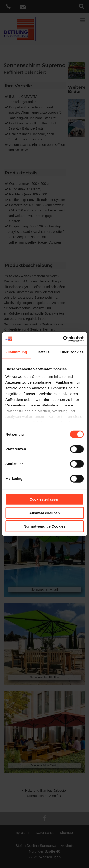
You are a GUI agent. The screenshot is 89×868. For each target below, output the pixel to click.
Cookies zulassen (45, 499)
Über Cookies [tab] (72, 352)
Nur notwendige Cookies (45, 526)
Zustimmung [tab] (16, 352)
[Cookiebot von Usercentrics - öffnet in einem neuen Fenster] (63, 339)
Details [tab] (44, 352)
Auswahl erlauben (44, 513)
